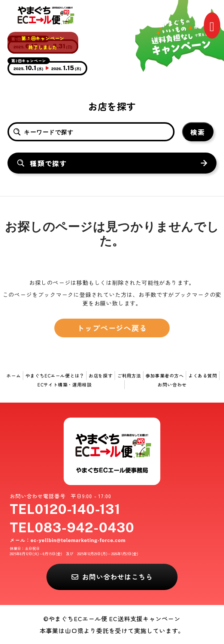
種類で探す (49, 163)
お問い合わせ (172, 384)
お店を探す (101, 375)
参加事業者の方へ (165, 375)
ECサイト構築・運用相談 (65, 384)
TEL (65, 509)
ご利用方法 (129, 375)
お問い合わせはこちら (117, 577)
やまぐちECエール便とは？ (55, 375)
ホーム (13, 375)
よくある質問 (203, 375)
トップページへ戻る (112, 328)
